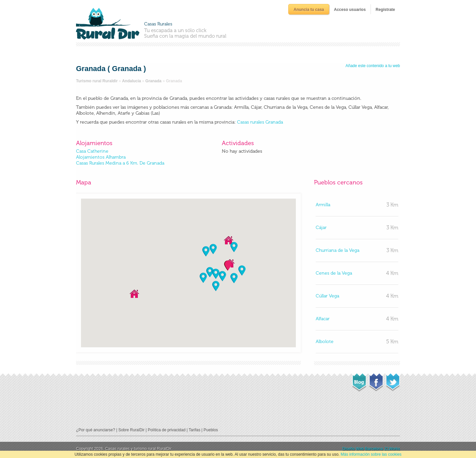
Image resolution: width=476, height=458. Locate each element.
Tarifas (195, 430)
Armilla (323, 205)
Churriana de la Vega (337, 250)
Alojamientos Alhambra (101, 157)
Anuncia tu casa (309, 10)
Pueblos (211, 430)
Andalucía (131, 81)
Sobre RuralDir (131, 430)
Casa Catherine (92, 151)
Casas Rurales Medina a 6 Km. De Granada (120, 163)
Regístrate (385, 10)
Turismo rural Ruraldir (97, 81)
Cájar (321, 228)
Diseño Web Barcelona (363, 449)
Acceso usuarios (350, 10)
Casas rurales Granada (260, 122)
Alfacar (323, 319)
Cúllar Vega (327, 296)
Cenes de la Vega (334, 273)
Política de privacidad (167, 430)
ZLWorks (392, 449)
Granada (154, 81)
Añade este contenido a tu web (373, 66)
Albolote (325, 342)
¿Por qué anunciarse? (96, 430)
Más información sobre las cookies (371, 454)
